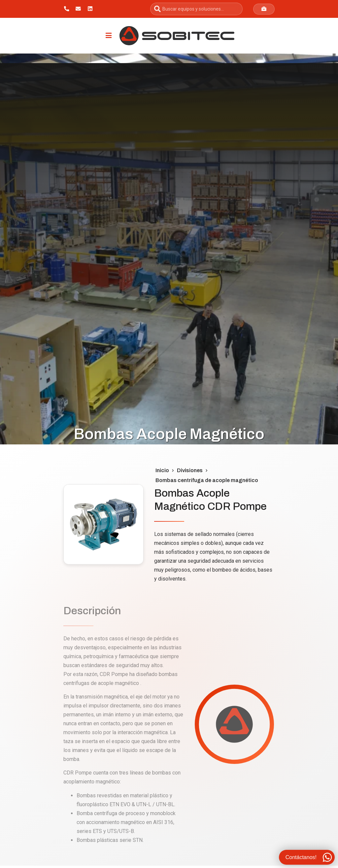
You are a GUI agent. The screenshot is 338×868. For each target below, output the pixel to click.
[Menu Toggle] (109, 36)
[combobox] (196, 9)
